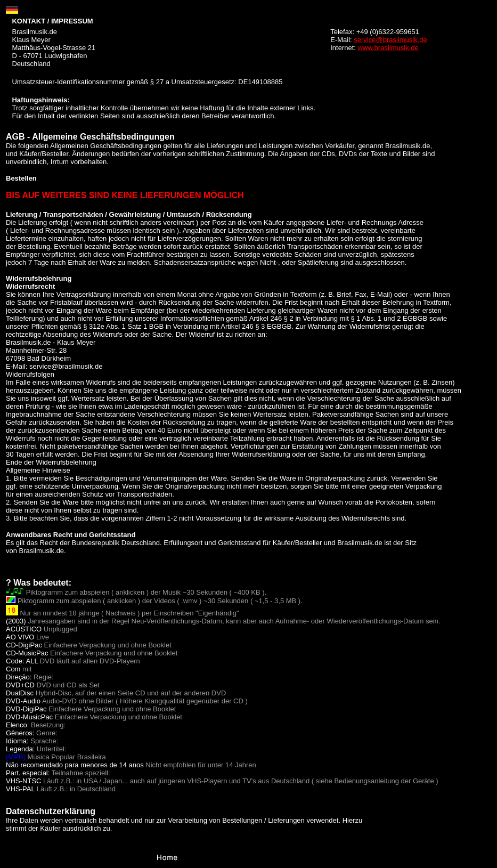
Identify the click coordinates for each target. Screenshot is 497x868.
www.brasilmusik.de (388, 48)
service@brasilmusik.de (390, 40)
